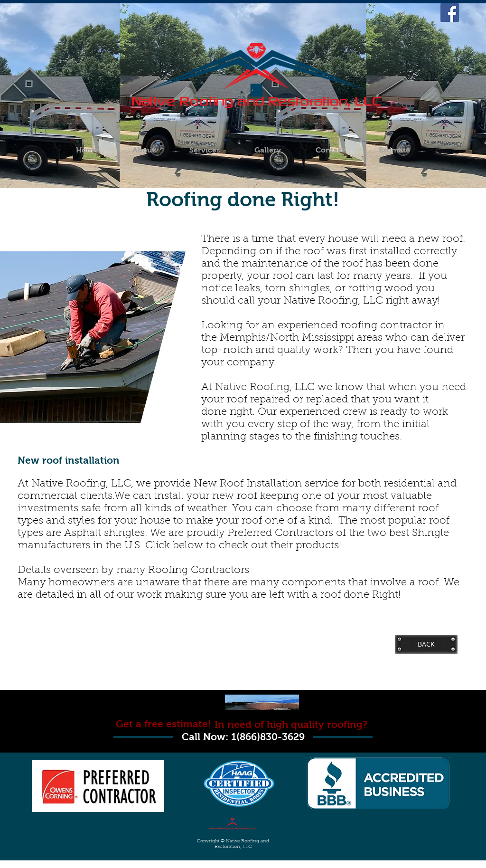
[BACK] (426, 644)
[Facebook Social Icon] (450, 13)
